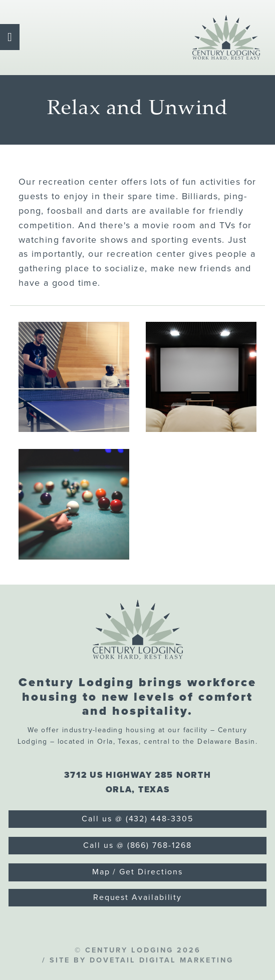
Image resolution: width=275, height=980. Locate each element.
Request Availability (137, 897)
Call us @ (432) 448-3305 (137, 819)
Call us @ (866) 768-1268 (137, 845)
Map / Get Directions (137, 872)
